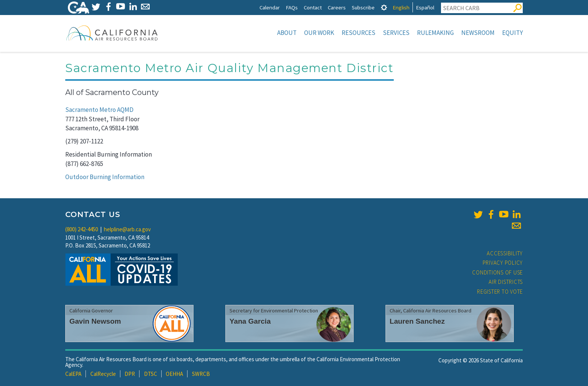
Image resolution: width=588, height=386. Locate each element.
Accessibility (505, 253)
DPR (130, 374)
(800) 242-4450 (82, 229)
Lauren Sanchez (417, 321)
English (401, 7)
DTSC (151, 374)
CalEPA (73, 374)
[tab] (384, 7)
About (287, 33)
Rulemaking (435, 33)
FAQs (292, 7)
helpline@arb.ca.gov (127, 229)
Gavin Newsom (95, 321)
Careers (337, 7)
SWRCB (201, 374)
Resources (358, 33)
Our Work (319, 33)
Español (425, 7)
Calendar (270, 7)
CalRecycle (103, 374)
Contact (313, 7)
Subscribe (363, 7)
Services (396, 33)
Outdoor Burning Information (105, 177)
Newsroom (478, 33)
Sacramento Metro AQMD (99, 110)
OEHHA (174, 374)
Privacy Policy (503, 263)
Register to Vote (500, 292)
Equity (512, 33)
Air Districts (506, 282)
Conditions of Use (497, 272)
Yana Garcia (250, 321)
